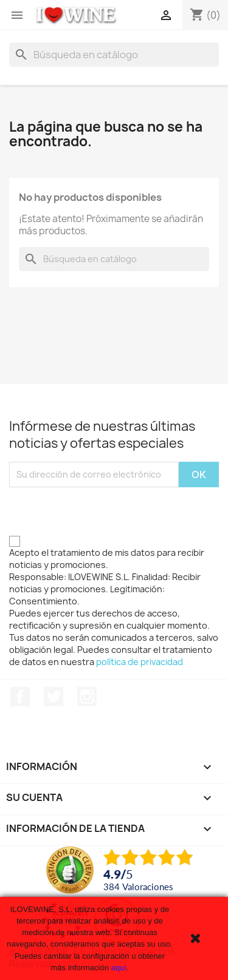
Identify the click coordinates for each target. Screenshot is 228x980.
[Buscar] (114, 55)
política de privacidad (140, 662)
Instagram (87, 697)
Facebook (20, 697)
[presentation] (102, 511)
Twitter (54, 697)
